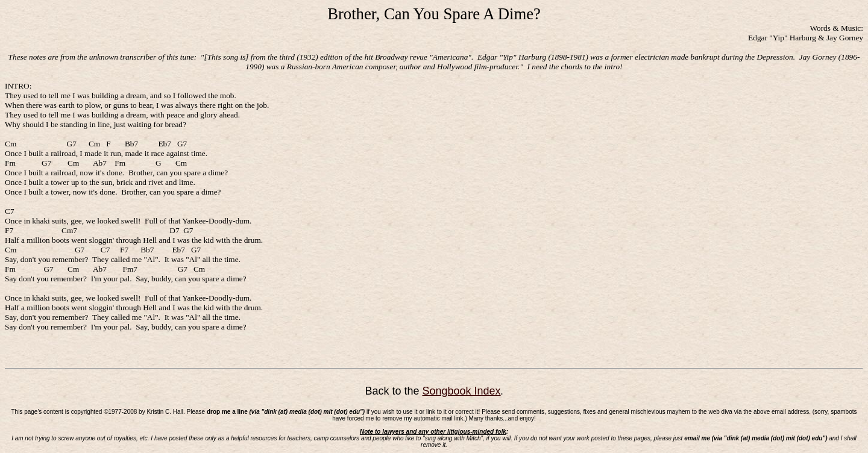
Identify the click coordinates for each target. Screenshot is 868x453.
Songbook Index (461, 391)
